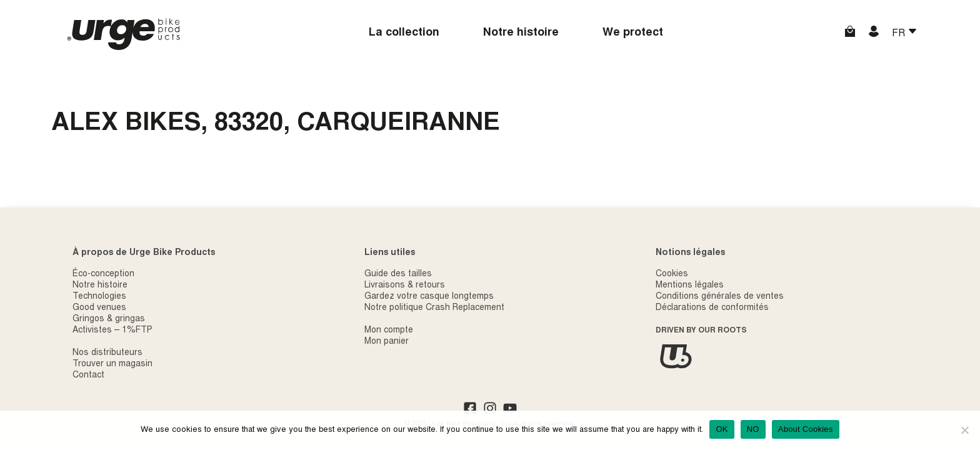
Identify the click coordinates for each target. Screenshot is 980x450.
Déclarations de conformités (712, 308)
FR (900, 34)
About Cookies (806, 429)
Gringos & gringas (109, 319)
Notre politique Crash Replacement (434, 308)
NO (753, 429)
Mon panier (387, 342)
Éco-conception (103, 274)
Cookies (672, 274)
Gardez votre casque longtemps (429, 297)
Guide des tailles (398, 274)
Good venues (99, 308)
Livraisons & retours (405, 286)
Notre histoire (521, 33)
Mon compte (389, 331)
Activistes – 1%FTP (112, 331)
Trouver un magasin (112, 364)
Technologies (99, 297)
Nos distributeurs (107, 353)
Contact (88, 376)
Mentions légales (690, 286)
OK (722, 429)
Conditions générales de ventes (720, 297)
